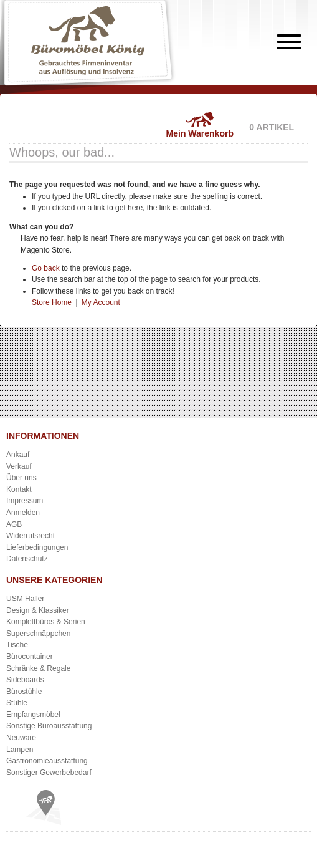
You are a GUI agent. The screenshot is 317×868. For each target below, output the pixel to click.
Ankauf (18, 455)
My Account (101, 302)
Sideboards (25, 680)
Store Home (52, 302)
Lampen (20, 750)
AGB (14, 524)
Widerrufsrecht (31, 536)
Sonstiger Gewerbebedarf (49, 773)
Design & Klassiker (38, 610)
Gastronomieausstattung (47, 761)
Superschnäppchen (38, 634)
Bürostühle (24, 692)
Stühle (17, 703)
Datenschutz (27, 559)
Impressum (25, 501)
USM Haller (25, 599)
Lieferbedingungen (37, 547)
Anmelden (23, 513)
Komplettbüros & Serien (46, 622)
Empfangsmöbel (33, 715)
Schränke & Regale (38, 668)
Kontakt (19, 489)
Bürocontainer (30, 657)
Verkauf (19, 466)
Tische (17, 645)
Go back (46, 268)
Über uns (21, 478)
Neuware (21, 738)
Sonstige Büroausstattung (49, 726)
